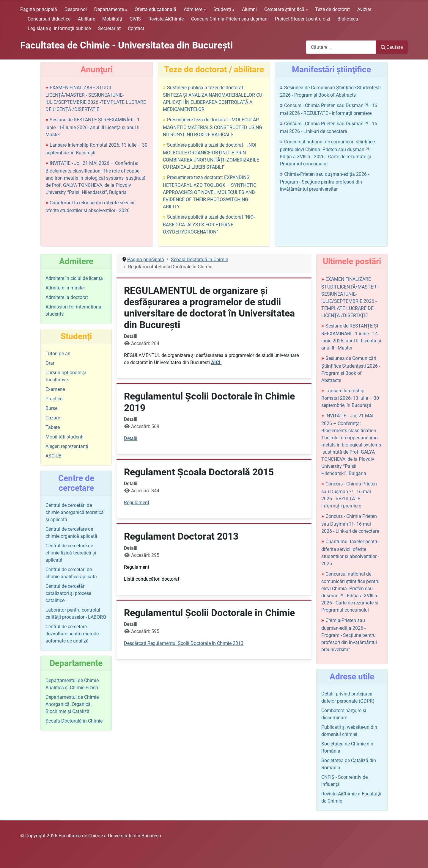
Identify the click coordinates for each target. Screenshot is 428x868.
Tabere (53, 427)
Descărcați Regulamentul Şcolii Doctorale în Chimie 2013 (184, 643)
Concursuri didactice (49, 19)
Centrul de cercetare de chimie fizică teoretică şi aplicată (71, 553)
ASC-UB (53, 456)
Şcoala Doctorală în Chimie (74, 721)
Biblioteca (348, 19)
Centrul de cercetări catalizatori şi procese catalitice (68, 593)
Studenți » (224, 9)
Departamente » (111, 9)
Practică (54, 399)
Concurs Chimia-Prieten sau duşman (229, 19)
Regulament (137, 503)
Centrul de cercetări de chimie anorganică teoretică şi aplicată (75, 512)
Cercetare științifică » (286, 9)
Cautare (392, 47)
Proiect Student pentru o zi (303, 19)
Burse (51, 408)
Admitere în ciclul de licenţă (74, 278)
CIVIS (135, 19)
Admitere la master (65, 288)
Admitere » (195, 9)
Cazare (53, 418)
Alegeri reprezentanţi (67, 446)
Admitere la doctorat (67, 297)
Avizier (364, 9)
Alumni (249, 9)
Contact (136, 28)
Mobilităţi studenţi (64, 437)
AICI (216, 362)
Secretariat (109, 28)
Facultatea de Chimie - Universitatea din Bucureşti (126, 45)
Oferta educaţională (155, 9)
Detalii (131, 438)
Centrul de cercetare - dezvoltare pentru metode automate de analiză (72, 634)
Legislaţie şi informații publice (59, 28)
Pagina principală (39, 9)
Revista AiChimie (166, 19)
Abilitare (86, 19)
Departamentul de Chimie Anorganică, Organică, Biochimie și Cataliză (72, 704)
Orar (50, 363)
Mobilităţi (112, 19)
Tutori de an (58, 354)
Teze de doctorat (332, 9)
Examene (55, 389)
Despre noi (76, 9)
